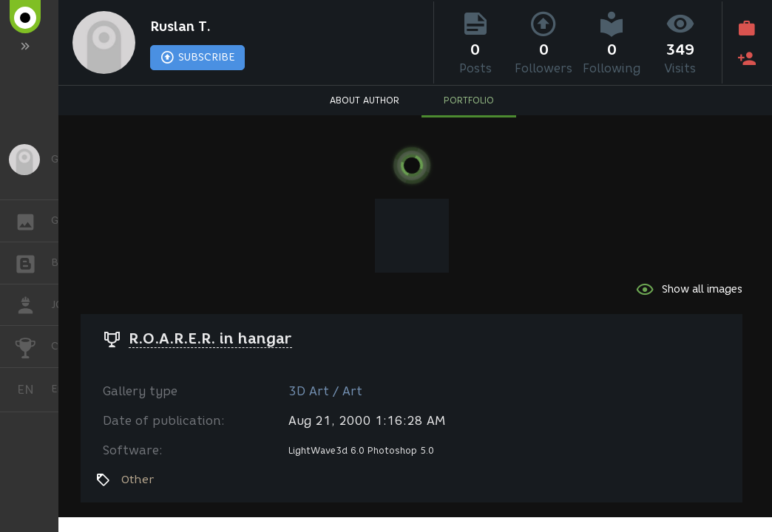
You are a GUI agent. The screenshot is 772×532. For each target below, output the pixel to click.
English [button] (31, 390)
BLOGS (33, 262)
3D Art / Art (325, 391)
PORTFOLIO (469, 100)
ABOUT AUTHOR (365, 100)
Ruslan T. (180, 27)
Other (138, 480)
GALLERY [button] (33, 221)
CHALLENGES (33, 345)
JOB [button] (33, 305)
